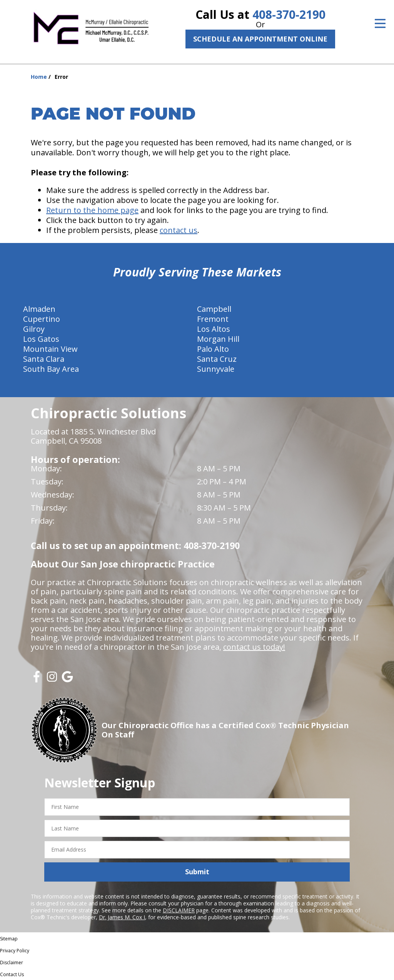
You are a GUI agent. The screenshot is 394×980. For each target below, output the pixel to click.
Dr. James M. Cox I (122, 917)
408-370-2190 (289, 14)
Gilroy (34, 329)
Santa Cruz (217, 359)
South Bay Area (51, 369)
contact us (179, 230)
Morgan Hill (218, 339)
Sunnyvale (216, 369)
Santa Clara (44, 359)
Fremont (213, 319)
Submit (197, 872)
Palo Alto (213, 349)
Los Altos (214, 329)
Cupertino (42, 319)
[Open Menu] (380, 23)
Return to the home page (92, 210)
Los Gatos (41, 339)
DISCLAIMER (179, 910)
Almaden (39, 309)
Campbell (214, 309)
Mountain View (50, 349)
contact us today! (254, 647)
